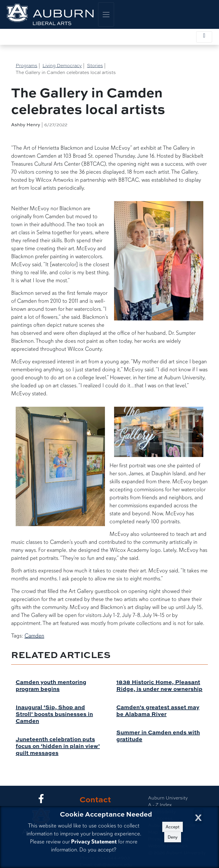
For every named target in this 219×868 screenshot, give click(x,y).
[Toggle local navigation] (204, 37)
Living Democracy (62, 65)
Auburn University (168, 798)
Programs (27, 65)
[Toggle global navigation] (106, 14)
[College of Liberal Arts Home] (50, 14)
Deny (173, 837)
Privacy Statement (94, 842)
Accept (173, 827)
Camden (34, 636)
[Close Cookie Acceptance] (198, 816)
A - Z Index (160, 804)
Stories (95, 65)
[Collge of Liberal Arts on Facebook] (41, 800)
